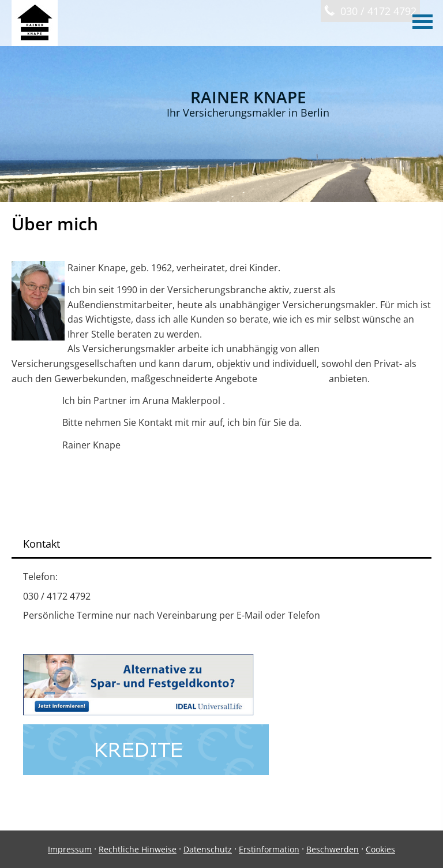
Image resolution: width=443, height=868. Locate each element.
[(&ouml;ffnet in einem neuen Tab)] (138, 712)
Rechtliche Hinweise (138, 849)
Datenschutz (208, 849)
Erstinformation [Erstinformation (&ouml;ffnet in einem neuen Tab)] (269, 849)
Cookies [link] (380, 849)
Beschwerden (333, 849)
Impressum (70, 849)
